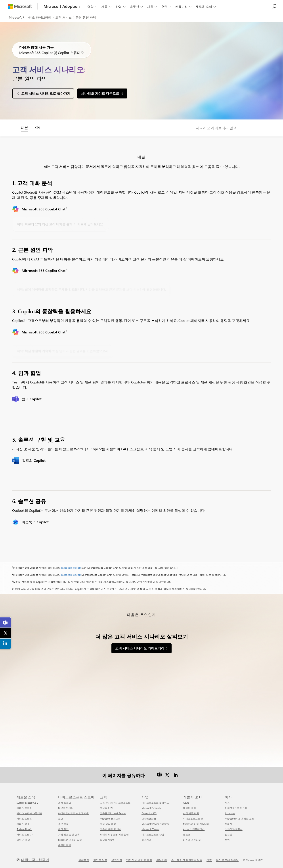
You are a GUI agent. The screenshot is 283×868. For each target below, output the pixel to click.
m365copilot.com (71, 568)
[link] (6, 623)
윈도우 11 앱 (23, 840)
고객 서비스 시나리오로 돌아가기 (46, 93)
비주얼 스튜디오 (192, 840)
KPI (37, 128)
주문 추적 (63, 824)
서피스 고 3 (23, 824)
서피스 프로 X (24, 819)
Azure (186, 803)
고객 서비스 (63, 17)
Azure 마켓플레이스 (194, 829)
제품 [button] (107, 7)
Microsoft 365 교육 (110, 819)
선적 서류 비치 (191, 813)
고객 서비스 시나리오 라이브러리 (140, 648)
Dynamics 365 (149, 813)
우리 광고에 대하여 (227, 860)
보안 (227, 840)
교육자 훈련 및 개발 (111, 829)
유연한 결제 (65, 845)
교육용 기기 (106, 808)
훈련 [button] (167, 7)
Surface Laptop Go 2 (27, 803)
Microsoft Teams (150, 829)
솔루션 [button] (137, 7)
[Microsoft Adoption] (62, 6)
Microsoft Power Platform (155, 824)
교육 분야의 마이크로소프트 (115, 803)
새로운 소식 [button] (206, 7)
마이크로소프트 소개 (236, 808)
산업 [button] (121, 7)
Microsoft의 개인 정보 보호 (239, 819)
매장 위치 (63, 829)
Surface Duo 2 (24, 829)
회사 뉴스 (230, 813)
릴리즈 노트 (100, 860)
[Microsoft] (20, 6)
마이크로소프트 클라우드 (155, 803)
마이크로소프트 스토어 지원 (73, 813)
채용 (227, 803)
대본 (25, 128)
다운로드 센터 (66, 808)
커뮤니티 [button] (184, 7)
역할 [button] (93, 7)
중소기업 (146, 840)
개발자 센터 (189, 808)
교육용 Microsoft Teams (113, 813)
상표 (209, 860)
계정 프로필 (65, 803)
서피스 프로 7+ (25, 834)
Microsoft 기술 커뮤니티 (196, 824)
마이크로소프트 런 (193, 819)
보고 (61, 819)
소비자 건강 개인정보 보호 (187, 860)
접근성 (229, 834)
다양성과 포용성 (234, 829)
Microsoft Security (151, 808)
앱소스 (187, 834)
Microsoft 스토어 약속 (70, 840)
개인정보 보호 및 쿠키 (139, 860)
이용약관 (162, 860)
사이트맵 (84, 860)
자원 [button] (152, 7)
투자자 (229, 824)
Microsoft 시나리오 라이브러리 (30, 17)
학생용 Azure (107, 840)
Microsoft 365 (149, 819)
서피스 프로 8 (24, 808)
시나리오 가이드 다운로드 (100, 93)
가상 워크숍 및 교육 (69, 834)
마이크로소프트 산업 (153, 834)
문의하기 (117, 860)
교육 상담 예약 (108, 824)
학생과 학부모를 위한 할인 (114, 834)
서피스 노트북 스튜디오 (29, 813)
